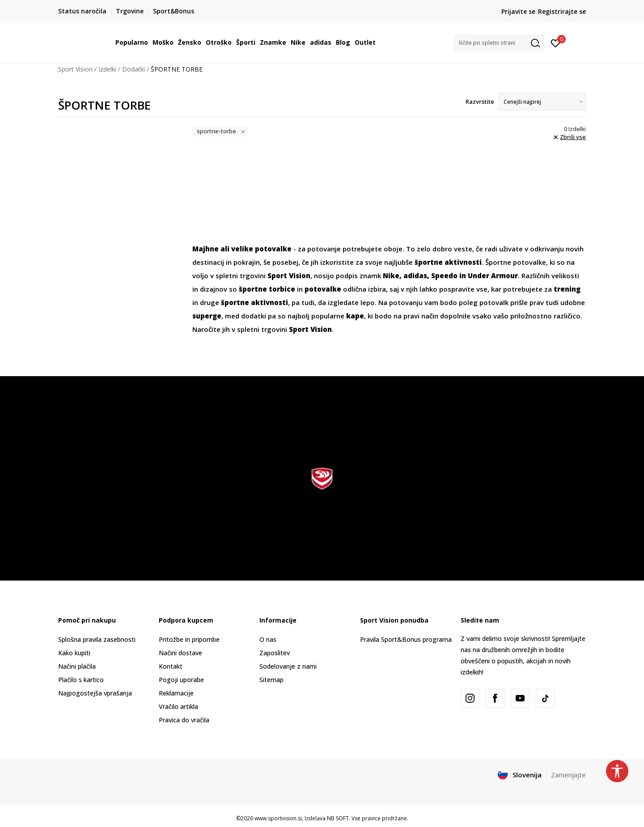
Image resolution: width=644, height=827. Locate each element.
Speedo (444, 276)
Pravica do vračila (184, 720)
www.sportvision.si (278, 818)
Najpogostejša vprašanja (95, 693)
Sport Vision (75, 69)
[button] (499, 43)
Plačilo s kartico (81, 680)
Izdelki (107, 69)
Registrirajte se (562, 11)
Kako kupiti (74, 653)
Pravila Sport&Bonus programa (406, 639)
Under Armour (493, 276)
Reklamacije (176, 693)
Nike (391, 276)
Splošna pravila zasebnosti (97, 639)
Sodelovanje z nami (288, 666)
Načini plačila (77, 666)
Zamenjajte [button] (568, 775)
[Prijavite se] (556, 42)
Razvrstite (480, 102)
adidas (415, 276)
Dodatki (133, 69)
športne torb (262, 289)
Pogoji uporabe (181, 680)
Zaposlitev (275, 653)
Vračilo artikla (178, 706)
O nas (268, 639)
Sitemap (271, 680)
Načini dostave (180, 653)
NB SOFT (338, 818)
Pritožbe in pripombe (189, 639)
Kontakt (171, 666)
